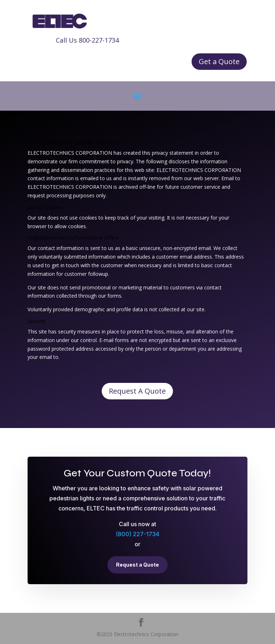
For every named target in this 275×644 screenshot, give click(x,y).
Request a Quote (137, 565)
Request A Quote (137, 391)
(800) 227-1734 (137, 534)
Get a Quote (219, 61)
